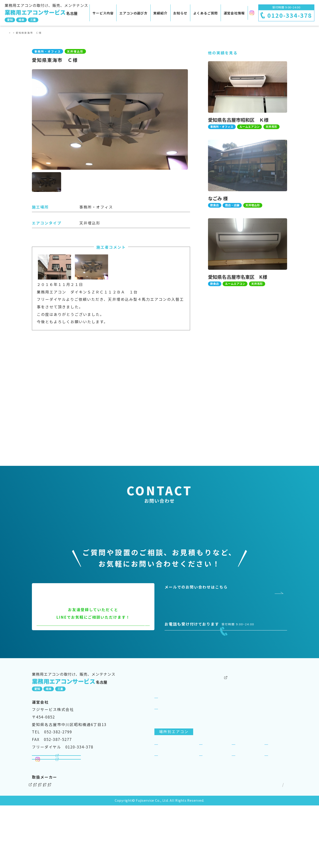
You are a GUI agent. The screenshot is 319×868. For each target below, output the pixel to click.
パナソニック (97, 847)
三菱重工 (145, 847)
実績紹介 (160, 13)
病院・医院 (170, 804)
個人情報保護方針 (239, 847)
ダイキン (40, 847)
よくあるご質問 (205, 13)
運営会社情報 (234, 13)
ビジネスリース (215, 757)
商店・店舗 (247, 793)
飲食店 (210, 793)
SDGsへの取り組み (269, 746)
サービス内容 (103, 13)
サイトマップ (273, 847)
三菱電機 (66, 847)
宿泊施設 (278, 793)
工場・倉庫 (214, 804)
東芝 (123, 847)
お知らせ (180, 13)
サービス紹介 (172, 746)
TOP (11, 33)
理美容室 (245, 804)
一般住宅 (278, 804)
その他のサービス (217, 724)
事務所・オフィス (176, 793)
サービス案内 (167, 735)
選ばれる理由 (172, 757)
